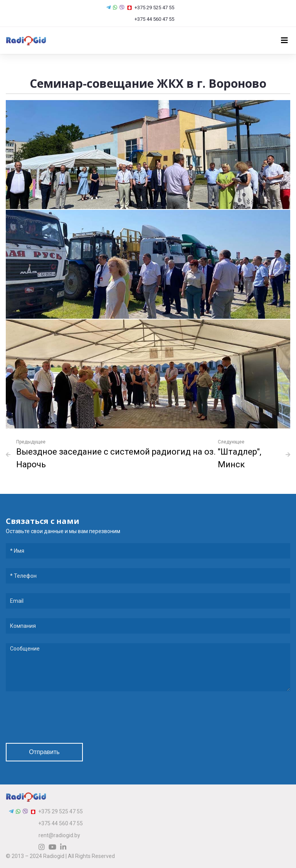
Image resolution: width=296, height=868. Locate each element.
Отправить (44, 752)
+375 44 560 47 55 (151, 19)
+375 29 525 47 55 (151, 8)
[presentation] (64, 718)
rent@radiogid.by (59, 835)
